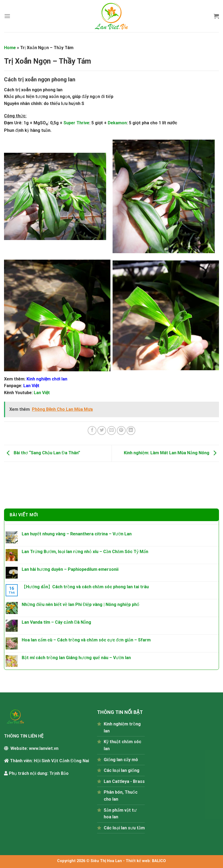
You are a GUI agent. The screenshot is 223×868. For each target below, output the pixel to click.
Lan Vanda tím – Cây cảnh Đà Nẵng (57, 622)
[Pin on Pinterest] (121, 431)
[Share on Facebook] (92, 431)
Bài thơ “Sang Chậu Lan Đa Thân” (42, 453)
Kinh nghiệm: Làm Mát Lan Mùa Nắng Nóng (171, 453)
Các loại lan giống (122, 770)
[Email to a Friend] (112, 431)
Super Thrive (76, 123)
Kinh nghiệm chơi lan (47, 379)
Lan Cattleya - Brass (124, 781)
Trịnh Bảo (59, 773)
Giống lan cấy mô (121, 760)
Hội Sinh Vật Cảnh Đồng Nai (61, 761)
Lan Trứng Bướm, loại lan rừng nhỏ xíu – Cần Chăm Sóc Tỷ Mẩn (85, 552)
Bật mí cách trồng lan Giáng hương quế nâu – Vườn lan (76, 658)
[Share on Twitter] (102, 431)
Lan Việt (42, 393)
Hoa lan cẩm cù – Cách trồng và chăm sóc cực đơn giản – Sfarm (86, 640)
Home (10, 48)
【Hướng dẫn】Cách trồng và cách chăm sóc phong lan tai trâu (85, 587)
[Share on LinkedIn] (131, 431)
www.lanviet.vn (44, 748)
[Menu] (7, 16)
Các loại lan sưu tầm (124, 828)
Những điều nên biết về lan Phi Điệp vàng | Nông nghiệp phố (81, 604)
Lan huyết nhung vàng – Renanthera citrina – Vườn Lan (77, 534)
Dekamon (117, 123)
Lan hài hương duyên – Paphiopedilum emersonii (70, 569)
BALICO (159, 861)
